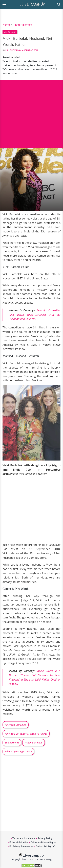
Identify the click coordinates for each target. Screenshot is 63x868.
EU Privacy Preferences (22, 847)
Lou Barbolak (12, 743)
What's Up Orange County (18, 751)
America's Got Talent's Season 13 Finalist (26, 734)
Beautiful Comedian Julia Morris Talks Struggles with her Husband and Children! (35, 315)
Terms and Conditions (24, 838)
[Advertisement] (32, 112)
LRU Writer (11, 50)
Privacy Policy (45, 838)
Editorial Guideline (19, 842)
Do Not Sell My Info (46, 847)
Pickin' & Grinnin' (34, 743)
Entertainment (24, 25)
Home (6, 25)
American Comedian (16, 725)
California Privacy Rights (43, 842)
